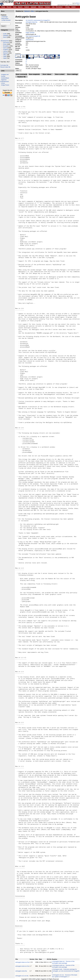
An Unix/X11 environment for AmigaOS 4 (38, 20)
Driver (5, 44)
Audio (5, 34)
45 (26, 60)
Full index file (4, 65)
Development (5, 41)
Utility (5, 57)
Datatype (6, 35)
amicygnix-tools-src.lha (22, 966)
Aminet (3, 76)
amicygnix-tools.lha (21, 971)
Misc (33, 11)
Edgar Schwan (30, 33)
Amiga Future (5, 85)
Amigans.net (5, 74)
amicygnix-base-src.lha (22, 962)
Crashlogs (4, 17)
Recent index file (5, 67)
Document (6, 42)
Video (5, 58)
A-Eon (3, 83)
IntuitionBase (5, 78)
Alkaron (78, 3)
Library (5, 51)
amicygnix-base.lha (31, 22)
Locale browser (6, 20)
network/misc (30, 40)
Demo (5, 37)
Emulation (6, 46)
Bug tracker (4, 18)
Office (5, 55)
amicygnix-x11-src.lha (22, 976)
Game (5, 48)
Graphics (6, 49)
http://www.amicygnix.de (33, 36)
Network (6, 53)
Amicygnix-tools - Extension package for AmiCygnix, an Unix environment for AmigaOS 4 (66, 971)
